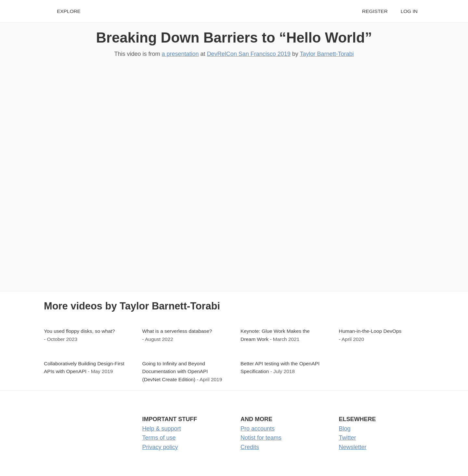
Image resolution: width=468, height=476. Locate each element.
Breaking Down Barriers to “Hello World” (234, 38)
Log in (409, 11)
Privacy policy (160, 447)
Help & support (162, 429)
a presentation (180, 54)
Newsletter (353, 447)
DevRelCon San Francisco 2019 (249, 54)
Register (375, 11)
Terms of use (159, 438)
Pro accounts (258, 429)
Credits (250, 447)
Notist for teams (261, 438)
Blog (345, 429)
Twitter (348, 438)
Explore (69, 11)
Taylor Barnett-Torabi (327, 54)
